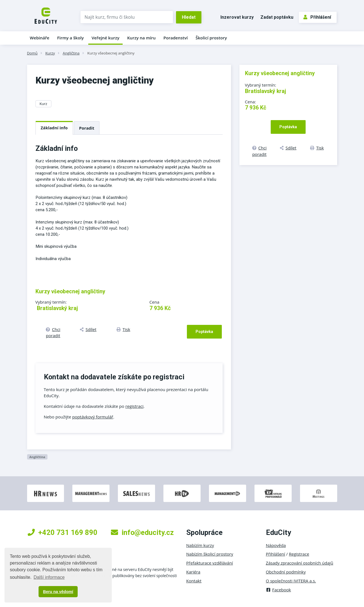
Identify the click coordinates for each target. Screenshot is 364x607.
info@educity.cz (142, 532)
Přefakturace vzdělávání (210, 563)
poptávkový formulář (93, 417)
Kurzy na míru (141, 38)
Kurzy (50, 53)
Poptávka (204, 332)
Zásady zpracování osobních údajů (300, 563)
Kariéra (193, 572)
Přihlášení (317, 17)
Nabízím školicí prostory (210, 554)
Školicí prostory (211, 38)
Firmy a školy (70, 38)
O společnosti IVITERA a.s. (291, 581)
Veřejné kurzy (106, 38)
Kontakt (194, 581)
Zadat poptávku (277, 17)
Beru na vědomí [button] (58, 592)
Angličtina (71, 53)
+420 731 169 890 (63, 532)
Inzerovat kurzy (237, 17)
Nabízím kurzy (200, 545)
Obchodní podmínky (286, 572)
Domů (32, 53)
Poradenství (176, 38)
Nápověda (276, 545)
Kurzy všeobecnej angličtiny (111, 53)
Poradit (87, 128)
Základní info (54, 128)
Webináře (40, 38)
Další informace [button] (49, 577)
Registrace (299, 554)
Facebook (279, 590)
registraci (135, 406)
